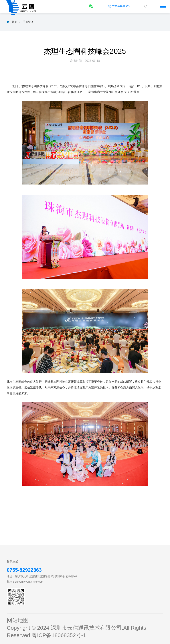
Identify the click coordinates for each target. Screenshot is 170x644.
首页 (14, 22)
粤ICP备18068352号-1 (59, 635)
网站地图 (18, 620)
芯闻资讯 (28, 22)
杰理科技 (53, 92)
